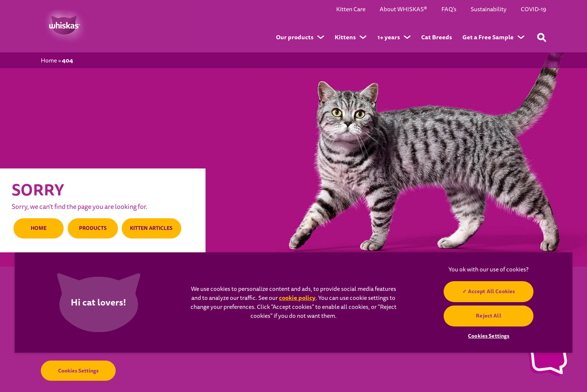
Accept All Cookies (492, 291)
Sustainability (489, 10)
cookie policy (297, 298)
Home (49, 61)
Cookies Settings (78, 371)
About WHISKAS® (403, 10)
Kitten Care (351, 10)
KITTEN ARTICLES (150, 228)
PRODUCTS (90, 228)
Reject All (489, 316)
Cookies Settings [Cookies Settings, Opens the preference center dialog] (489, 336)
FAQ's (449, 10)
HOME (38, 228)
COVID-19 (533, 10)
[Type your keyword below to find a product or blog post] (542, 37)
